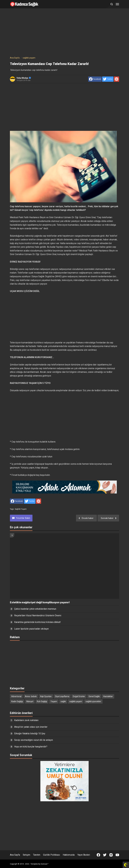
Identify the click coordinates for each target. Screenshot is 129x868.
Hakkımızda (69, 855)
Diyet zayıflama (62, 696)
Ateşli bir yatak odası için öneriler (31, 727)
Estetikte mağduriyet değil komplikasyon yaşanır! (40, 602)
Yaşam (54, 701)
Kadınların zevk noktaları (26, 720)
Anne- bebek (31, 696)
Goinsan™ (45, 864)
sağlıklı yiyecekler (93, 701)
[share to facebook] (95, 79)
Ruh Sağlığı (42, 701)
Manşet (30, 701)
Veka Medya (24, 78)
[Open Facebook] (98, 855)
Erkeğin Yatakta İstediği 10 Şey (30, 733)
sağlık (63, 701)
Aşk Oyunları (46, 696)
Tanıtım (37, 855)
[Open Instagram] (111, 855)
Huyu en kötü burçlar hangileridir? (31, 747)
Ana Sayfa (15, 855)
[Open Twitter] (105, 855)
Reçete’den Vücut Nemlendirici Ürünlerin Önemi (38, 615)
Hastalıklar (108, 696)
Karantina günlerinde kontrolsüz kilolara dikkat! (37, 622)
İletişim (27, 855)
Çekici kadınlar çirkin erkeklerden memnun (35, 609)
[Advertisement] (64, 33)
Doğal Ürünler (79, 696)
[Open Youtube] (117, 855)
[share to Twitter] (108, 79)
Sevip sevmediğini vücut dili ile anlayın (34, 740)
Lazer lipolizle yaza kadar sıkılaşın (31, 629)
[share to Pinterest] (117, 79)
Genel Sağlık (94, 696)
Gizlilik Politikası (51, 855)
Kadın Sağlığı (17, 701)
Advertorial (16, 696)
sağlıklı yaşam (21, 509)
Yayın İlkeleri (84, 855)
